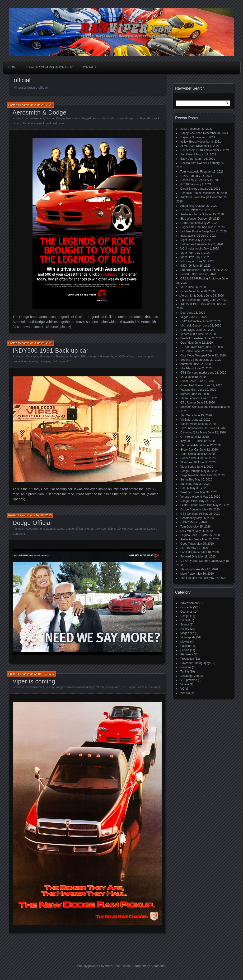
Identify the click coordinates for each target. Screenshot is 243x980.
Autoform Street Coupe (195, 197)
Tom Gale (186, 527)
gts (137, 118)
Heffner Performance (194, 244)
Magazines (187, 633)
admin (26, 105)
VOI (183, 689)
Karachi (185, 394)
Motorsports (47, 356)
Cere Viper (187, 343)
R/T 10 (185, 184)
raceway (33, 361)
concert (119, 118)
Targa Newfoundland (193, 475)
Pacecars (62, 356)
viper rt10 (65, 361)
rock (49, 123)
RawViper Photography (195, 663)
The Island (187, 368)
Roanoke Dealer (191, 193)
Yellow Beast (188, 142)
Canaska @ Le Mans (194, 432)
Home (13, 67)
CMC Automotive (191, 321)
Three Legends (190, 398)
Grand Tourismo (190, 223)
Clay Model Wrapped (194, 355)
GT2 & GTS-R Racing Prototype (201, 279)
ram (118, 687)
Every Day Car (190, 450)
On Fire (185, 437)
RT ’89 (185, 210)
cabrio (60, 529)
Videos (185, 684)
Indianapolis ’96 (190, 236)
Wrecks (185, 693)
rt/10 (125, 687)
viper (62, 123)
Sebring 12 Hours (191, 360)
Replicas (186, 667)
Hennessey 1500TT (193, 150)
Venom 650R (189, 334)
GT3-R (185, 522)
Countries (186, 612)
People (60, 118)
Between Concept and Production (202, 407)
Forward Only (189, 557)
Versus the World (191, 497)
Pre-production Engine (194, 270)
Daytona (186, 137)
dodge (129, 118)
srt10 (118, 529)
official (26, 123)
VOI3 (184, 377)
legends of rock (150, 118)
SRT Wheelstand (191, 445)
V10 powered (189, 680)
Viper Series (188, 467)
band (110, 118)
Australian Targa (191, 214)
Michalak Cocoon (191, 326)
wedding (140, 529)
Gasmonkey (188, 518)
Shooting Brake (190, 569)
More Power (188, 574)
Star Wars (187, 415)
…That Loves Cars (192, 347)
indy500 (120, 356)
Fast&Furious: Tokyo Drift (196, 505)
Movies (185, 642)
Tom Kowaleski (190, 172)
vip (124, 529)
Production (73, 118)
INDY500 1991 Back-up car (50, 351)
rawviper (45, 361)
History (50, 118)
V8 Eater (186, 420)
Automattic (158, 966)
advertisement (76, 687)
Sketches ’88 (189, 462)
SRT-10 (185, 548)
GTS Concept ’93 (191, 514)
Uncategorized (189, 676)
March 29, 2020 (44, 674)
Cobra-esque (189, 180)
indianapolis (105, 356)
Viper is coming (34, 681)
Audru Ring (187, 206)
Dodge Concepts (191, 509)
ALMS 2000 (188, 146)
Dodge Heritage (190, 471)
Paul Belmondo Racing (195, 300)
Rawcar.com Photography (50, 67)
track (55, 361)
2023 (184, 129)
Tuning (185, 672)
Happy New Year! (191, 133)
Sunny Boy (187, 480)
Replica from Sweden (194, 163)
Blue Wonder (189, 219)
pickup (110, 687)
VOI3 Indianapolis (192, 249)
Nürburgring (188, 261)
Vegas (184, 317)
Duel (183, 313)
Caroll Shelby (189, 189)
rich (110, 529)
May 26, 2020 (43, 515)
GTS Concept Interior (194, 373)
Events (185, 625)
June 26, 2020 (43, 105)
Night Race (187, 240)
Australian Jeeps (191, 539)
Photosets (187, 654)
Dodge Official (32, 523)
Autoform (186, 364)
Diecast (185, 620)
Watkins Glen (189, 390)
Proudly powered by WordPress (99, 966)
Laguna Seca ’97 (191, 535)
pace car (141, 356)
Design (185, 616)
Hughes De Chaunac (194, 227)
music (16, 123)
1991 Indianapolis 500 (194, 428)
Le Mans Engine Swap (195, 231)
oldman (90, 529)
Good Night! (188, 330)
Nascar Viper (189, 424)
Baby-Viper (187, 159)
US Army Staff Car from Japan (199, 561)
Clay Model (187, 531)
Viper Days (187, 257)
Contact (89, 67)
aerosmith (99, 118)
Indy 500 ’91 (188, 441)
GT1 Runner (188, 403)
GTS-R (185, 488)
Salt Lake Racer (190, 552)
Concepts (32, 356)
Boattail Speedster (192, 338)
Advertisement (35, 118)
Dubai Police (188, 381)
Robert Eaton (189, 274)
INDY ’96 (186, 266)
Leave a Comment (148, 687)
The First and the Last (194, 578)
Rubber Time (189, 458)
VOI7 (184, 287)
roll (55, 123)
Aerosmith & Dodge (40, 112)
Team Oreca (188, 454)
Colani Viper (188, 291)
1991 (84, 356)
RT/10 (184, 176)
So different (188, 154)
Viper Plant (187, 253)
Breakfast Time (190, 492)
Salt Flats (186, 484)
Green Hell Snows (192, 385)
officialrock (38, 123)
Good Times (188, 544)
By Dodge (187, 351)
